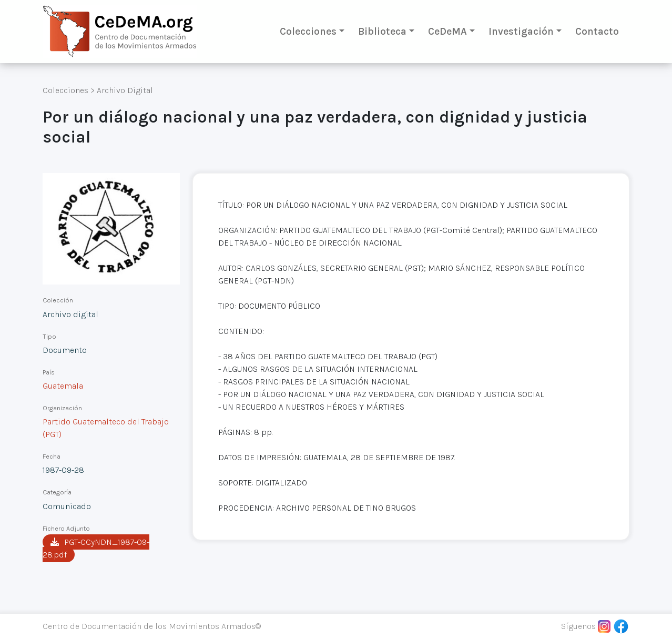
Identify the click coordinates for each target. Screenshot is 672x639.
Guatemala (63, 386)
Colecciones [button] (308, 31)
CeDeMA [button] (447, 31)
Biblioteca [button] (382, 31)
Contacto (597, 31)
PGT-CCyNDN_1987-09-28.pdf (96, 548)
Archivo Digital (125, 90)
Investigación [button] (521, 31)
